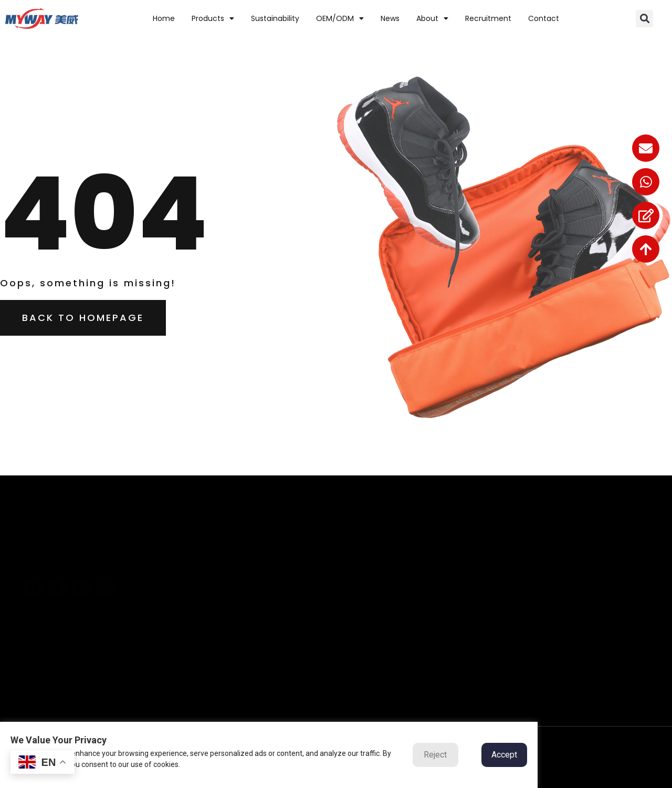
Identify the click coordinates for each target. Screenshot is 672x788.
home (164, 18)
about (432, 18)
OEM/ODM (340, 18)
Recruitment (488, 18)
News (390, 18)
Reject (435, 755)
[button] (644, 19)
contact (544, 18)
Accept (504, 755)
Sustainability (275, 18)
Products (213, 18)
